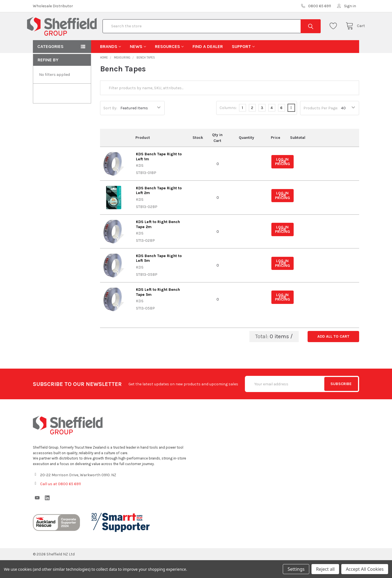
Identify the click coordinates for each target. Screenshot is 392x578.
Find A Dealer (208, 64)
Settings (296, 569)
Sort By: (110, 126)
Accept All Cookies (365, 569)
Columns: (228, 126)
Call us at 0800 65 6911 (60, 502)
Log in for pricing (283, 180)
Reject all (325, 569)
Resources (169, 64)
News (138, 64)
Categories (50, 64)
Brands (110, 64)
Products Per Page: (321, 126)
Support (243, 64)
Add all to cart (333, 354)
